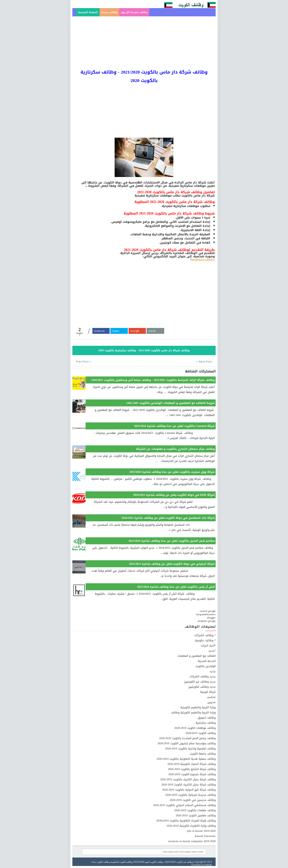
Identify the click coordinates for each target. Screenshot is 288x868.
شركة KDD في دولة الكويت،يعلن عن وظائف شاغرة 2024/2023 (174, 495)
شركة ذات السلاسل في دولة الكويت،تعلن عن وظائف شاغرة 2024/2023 (168, 518)
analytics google (207, 621)
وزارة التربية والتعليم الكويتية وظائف (193, 712)
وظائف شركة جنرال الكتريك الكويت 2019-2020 (188, 785)
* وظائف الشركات (205, 635)
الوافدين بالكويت (206, 666)
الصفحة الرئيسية (88, 12)
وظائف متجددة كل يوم (134, 12)
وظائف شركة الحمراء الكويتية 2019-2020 (191, 764)
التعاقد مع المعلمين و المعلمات (197, 656)
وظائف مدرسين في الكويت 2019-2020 (193, 800)
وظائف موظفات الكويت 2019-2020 (195, 728)
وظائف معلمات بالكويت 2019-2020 (195, 810)
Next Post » (204, 361)
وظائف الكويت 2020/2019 (201, 733)
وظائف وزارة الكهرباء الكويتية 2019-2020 (191, 826)
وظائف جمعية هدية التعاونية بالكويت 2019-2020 (186, 759)
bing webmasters (206, 614)
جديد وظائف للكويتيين (202, 687)
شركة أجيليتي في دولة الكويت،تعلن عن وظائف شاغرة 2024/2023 (172, 564)
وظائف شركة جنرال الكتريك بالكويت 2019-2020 (188, 779)
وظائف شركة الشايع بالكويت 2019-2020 (192, 769)
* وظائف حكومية (205, 640)
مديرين (211, 702)
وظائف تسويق (207, 718)
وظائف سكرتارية (206, 723)
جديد (213, 671)
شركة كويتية (208, 692)
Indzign (208, 865)
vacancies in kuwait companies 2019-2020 (192, 841)
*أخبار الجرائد (208, 646)
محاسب (211, 697)
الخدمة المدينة (207, 661)
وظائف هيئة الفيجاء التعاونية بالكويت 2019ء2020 (186, 821)
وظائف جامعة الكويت (203, 754)
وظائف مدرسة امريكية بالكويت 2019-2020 (190, 795)
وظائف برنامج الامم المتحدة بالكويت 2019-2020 (187, 738)
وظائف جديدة (109, 12)
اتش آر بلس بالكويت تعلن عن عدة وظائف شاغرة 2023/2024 (176, 587)
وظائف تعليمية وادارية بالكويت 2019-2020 (190, 749)
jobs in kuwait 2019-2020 (201, 831)
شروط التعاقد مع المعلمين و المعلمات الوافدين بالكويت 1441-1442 (171, 403)
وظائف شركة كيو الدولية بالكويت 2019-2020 (189, 790)
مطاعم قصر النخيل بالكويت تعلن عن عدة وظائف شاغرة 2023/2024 (172, 541)
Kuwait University (205, 836)
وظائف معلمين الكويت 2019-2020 (196, 815)
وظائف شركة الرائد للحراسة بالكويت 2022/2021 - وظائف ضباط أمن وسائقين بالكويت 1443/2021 (153, 380)
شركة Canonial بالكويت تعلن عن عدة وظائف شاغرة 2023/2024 (174, 426)
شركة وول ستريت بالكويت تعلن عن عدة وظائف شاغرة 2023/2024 (172, 472)
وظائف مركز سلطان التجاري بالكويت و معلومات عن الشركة (175, 449)
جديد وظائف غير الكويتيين (200, 682)
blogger (211, 618)
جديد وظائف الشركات (202, 676)
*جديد (212, 651)
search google (208, 611)
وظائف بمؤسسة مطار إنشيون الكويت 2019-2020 (187, 743)
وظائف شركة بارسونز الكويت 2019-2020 (192, 774)
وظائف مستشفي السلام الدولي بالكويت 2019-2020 (184, 805)
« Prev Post (84, 361)
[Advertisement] (144, 42)
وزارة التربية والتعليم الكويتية (198, 707)
